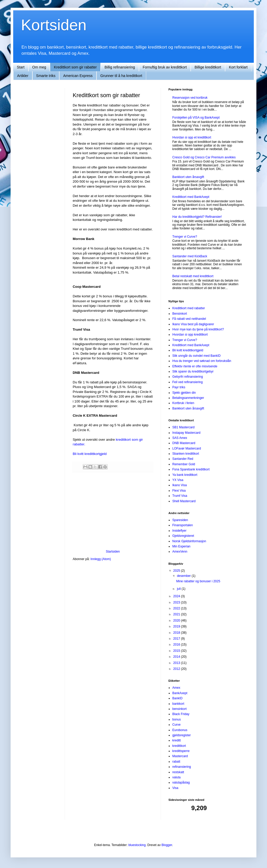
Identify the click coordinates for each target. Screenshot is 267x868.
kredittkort (179, 746)
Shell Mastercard (184, 501)
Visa (175, 788)
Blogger (167, 845)
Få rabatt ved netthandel (189, 319)
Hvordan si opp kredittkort (190, 335)
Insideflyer (179, 531)
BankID (177, 698)
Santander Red (183, 459)
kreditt (177, 740)
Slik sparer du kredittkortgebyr (193, 371)
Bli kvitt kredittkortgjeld (90, 454)
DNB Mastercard (184, 443)
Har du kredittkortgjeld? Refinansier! (197, 217)
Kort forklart (238, 67)
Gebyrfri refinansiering (188, 377)
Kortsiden (54, 25)
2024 (177, 596)
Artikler (23, 76)
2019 (177, 626)
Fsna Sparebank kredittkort (191, 469)
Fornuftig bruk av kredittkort (165, 67)
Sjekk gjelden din (184, 393)
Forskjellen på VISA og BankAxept (196, 118)
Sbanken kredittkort (186, 454)
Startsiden (113, 552)
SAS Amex (180, 438)
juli (179, 589)
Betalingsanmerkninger (188, 398)
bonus (177, 719)
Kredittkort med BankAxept (191, 197)
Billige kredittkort (208, 67)
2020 (177, 621)
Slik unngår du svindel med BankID (196, 356)
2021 (177, 614)
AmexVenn (180, 552)
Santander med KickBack (190, 256)
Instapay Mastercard (186, 433)
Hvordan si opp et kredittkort (192, 137)
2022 (177, 608)
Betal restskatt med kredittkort (193, 276)
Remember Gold (184, 464)
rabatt (176, 762)
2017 (177, 639)
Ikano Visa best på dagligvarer (193, 324)
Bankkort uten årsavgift (188, 177)
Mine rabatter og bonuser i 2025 (198, 581)
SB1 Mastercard (183, 427)
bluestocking (137, 845)
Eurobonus (180, 730)
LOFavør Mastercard (187, 448)
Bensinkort (180, 314)
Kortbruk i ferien (183, 403)
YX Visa (178, 480)
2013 (177, 663)
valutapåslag (181, 782)
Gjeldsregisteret (183, 536)
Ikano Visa (180, 485)
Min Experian (181, 546)
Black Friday (181, 714)
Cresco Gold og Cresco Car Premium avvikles (204, 157)
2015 (177, 651)
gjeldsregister (181, 735)
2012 (177, 669)
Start (21, 67)
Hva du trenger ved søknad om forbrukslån (202, 361)
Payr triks (179, 387)
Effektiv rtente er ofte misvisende (195, 366)
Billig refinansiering (120, 67)
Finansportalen (183, 525)
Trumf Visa (180, 496)
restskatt (178, 772)
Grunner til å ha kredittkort (121, 76)
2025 (177, 571)
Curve (176, 725)
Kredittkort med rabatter (189, 308)
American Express (78, 76)
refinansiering (182, 767)
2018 (177, 633)
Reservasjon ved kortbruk (190, 98)
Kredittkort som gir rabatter (75, 67)
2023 (177, 602)
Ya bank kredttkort (185, 475)
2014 (177, 657)
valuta (176, 777)
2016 (177, 645)
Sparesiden (180, 520)
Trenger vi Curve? (185, 237)
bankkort (178, 704)
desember (184, 576)
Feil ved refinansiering (187, 382)
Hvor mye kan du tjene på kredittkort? (198, 329)
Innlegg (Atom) (101, 559)
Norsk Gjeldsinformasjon (189, 541)
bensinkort (179, 709)
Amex (176, 688)
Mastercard (180, 756)
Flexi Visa (179, 491)
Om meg (39, 67)
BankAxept (180, 693)
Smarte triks (46, 76)
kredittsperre (181, 751)
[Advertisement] (113, 511)
